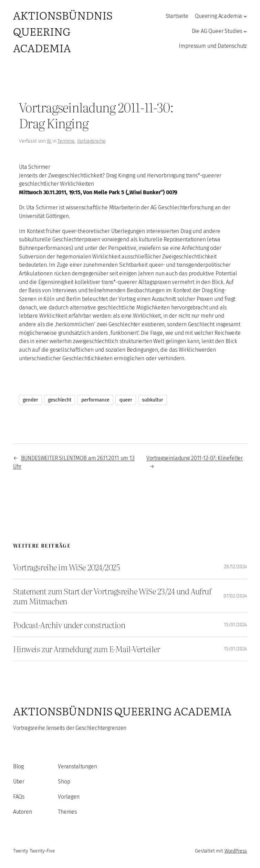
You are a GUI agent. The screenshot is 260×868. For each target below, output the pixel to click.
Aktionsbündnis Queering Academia (63, 31)
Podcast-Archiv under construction (69, 625)
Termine (66, 141)
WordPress (236, 851)
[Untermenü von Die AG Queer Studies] (245, 31)
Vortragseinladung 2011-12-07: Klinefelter (195, 458)
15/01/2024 (235, 625)
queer (126, 400)
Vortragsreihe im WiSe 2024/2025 (66, 567)
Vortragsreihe (91, 141)
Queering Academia (219, 16)
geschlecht (60, 400)
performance (95, 400)
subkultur (153, 400)
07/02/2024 (235, 596)
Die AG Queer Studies (217, 31)
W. (49, 141)
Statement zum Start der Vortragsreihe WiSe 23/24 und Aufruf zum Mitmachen (112, 596)
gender (30, 400)
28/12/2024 (235, 567)
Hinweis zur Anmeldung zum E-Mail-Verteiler (86, 649)
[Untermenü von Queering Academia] (245, 16)
